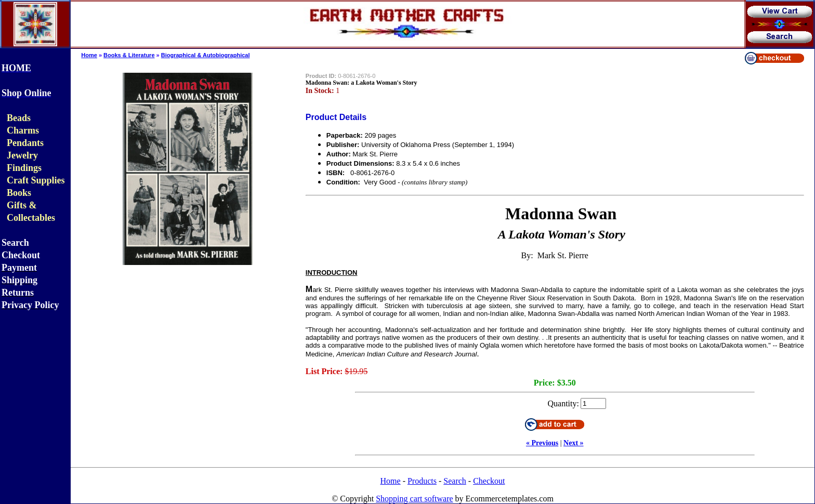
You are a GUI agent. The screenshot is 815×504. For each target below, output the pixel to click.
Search (455, 481)
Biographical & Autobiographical (206, 55)
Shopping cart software (414, 499)
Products (422, 481)
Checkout (489, 481)
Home (89, 55)
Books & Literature (129, 55)
